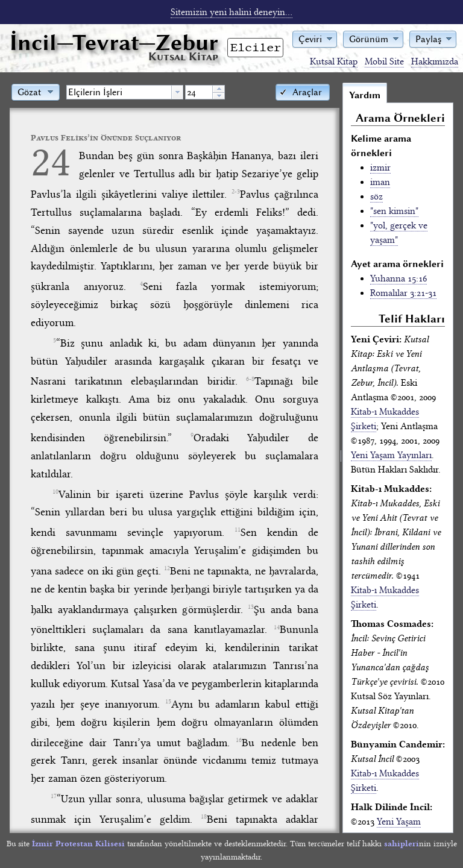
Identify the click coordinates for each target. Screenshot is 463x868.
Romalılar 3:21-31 (403, 293)
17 (54, 796)
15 (168, 702)
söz (376, 197)
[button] (315, 38)
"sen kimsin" (394, 211)
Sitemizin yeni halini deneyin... (231, 12)
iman (380, 182)
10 (55, 492)
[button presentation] (177, 92)
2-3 (236, 192)
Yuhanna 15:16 (398, 278)
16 (239, 740)
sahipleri (402, 844)
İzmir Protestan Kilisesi (78, 844)
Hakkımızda (435, 61)
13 (251, 607)
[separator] (341, 458)
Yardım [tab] (365, 95)
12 (167, 568)
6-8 (250, 379)
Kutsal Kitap (334, 61)
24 (51, 162)
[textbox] (119, 92)
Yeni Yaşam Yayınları (391, 455)
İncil (114, 42)
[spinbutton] (199, 92)
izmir (380, 168)
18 (204, 817)
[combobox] (125, 92)
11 (238, 530)
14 (277, 627)
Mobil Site (384, 61)
